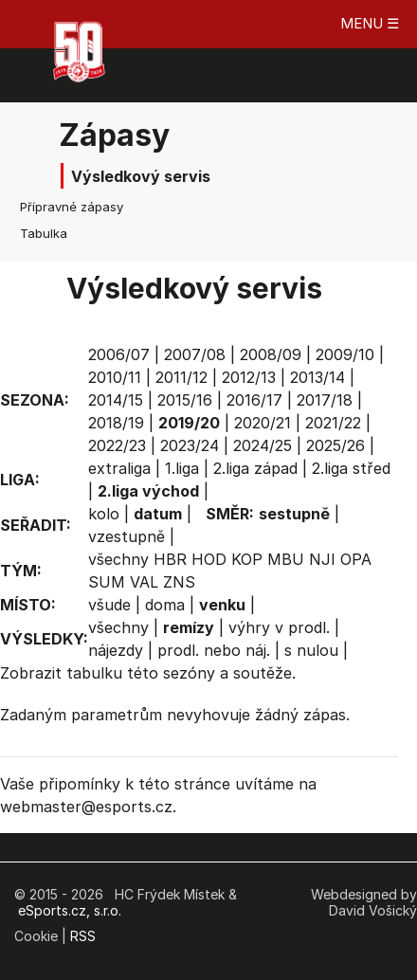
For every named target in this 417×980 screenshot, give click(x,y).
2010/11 (115, 377)
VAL (144, 582)
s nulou (311, 650)
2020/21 (263, 423)
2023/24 (190, 445)
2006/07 (119, 354)
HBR (170, 559)
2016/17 (254, 400)
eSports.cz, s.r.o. (70, 910)
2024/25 (263, 445)
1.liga (182, 468)
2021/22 (333, 423)
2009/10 (345, 354)
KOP (247, 559)
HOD (209, 559)
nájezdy (116, 650)
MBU (286, 559)
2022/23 (117, 445)
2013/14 (317, 377)
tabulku (94, 673)
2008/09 (271, 354)
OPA (356, 559)
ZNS (179, 582)
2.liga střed (351, 468)
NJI (322, 559)
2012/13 (249, 377)
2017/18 (325, 400)
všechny (118, 559)
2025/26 (335, 445)
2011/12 (181, 377)
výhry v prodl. (279, 627)
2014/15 (116, 400)
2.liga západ (255, 468)
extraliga (119, 468)
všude (109, 605)
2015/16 (185, 400)
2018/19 (116, 423)
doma (165, 605)
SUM (107, 582)
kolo (104, 514)
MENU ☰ (370, 23)
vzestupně (127, 536)
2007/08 (195, 354)
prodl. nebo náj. (214, 650)
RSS (83, 936)
